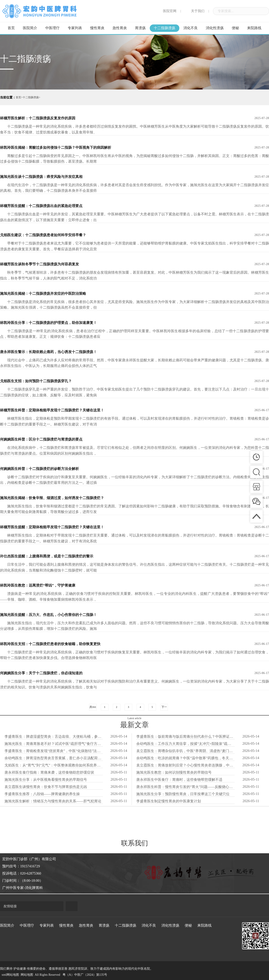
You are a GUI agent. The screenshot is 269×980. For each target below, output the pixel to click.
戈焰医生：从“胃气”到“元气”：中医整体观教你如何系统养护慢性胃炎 (54, 765)
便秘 (235, 28)
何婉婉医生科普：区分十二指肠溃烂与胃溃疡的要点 (134, 439)
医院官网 (167, 11)
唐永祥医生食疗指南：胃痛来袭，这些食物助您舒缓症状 (49, 772)
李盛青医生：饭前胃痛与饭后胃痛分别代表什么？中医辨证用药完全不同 (185, 737)
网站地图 (27, 975)
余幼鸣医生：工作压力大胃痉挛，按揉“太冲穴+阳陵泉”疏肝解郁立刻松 (185, 744)
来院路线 (254, 28)
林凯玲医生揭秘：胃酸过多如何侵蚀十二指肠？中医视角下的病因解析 (134, 148)
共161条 (93, 708)
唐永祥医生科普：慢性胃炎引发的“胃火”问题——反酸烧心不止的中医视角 (185, 787)
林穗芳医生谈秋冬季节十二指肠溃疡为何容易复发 (134, 264)
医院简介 (30, 28)
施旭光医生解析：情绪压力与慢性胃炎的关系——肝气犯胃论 (53, 801)
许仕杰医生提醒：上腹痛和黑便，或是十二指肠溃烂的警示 (134, 556)
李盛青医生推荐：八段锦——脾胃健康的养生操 (42, 794)
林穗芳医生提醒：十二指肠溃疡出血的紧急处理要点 (134, 206)
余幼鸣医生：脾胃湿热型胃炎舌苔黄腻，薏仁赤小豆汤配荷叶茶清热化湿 (54, 758)
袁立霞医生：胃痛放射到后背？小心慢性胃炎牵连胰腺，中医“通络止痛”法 (185, 765)
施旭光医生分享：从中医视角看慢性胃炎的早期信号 (46, 780)
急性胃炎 (120, 28)
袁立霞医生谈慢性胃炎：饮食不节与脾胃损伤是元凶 (46, 787)
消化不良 (191, 28)
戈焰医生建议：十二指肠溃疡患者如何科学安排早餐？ (134, 235)
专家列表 (75, 28)
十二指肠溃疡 (165, 28)
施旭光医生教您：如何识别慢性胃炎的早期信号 (174, 772)
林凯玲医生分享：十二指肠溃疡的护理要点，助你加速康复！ (134, 323)
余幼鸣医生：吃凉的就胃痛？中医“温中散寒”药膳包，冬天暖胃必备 (185, 758)
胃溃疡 (140, 28)
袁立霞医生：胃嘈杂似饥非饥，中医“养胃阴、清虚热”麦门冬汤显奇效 (185, 751)
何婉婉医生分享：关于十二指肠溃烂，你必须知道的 (134, 673)
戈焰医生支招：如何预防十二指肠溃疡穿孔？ (134, 381)
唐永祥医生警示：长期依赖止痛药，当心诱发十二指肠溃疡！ (134, 352)
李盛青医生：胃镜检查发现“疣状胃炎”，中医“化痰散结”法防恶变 (54, 751)
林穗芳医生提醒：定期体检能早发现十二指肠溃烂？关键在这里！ (134, 527)
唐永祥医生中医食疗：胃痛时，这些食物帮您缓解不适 (179, 780)
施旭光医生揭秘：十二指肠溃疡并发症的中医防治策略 (134, 294)
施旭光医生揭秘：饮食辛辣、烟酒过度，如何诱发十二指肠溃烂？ (134, 498)
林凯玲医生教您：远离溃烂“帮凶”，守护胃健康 (134, 585)
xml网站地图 (10, 975)
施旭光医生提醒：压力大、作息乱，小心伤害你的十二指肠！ (134, 615)
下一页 (164, 708)
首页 (11, 28)
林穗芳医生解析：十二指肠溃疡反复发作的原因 (134, 118)
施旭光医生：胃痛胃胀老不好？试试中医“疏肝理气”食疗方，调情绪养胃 (54, 744)
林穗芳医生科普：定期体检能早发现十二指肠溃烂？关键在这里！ (134, 410)
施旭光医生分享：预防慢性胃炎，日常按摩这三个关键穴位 (183, 794)
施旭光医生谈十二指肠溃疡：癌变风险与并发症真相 (134, 177)
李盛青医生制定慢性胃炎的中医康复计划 (169, 801)
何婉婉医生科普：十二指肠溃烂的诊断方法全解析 (134, 469)
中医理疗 (52, 28)
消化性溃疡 (215, 28)
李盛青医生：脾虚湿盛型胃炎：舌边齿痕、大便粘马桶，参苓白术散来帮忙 (54, 737)
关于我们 (195, 11)
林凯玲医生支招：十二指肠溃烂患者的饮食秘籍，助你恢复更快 (134, 644)
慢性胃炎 (97, 28)
